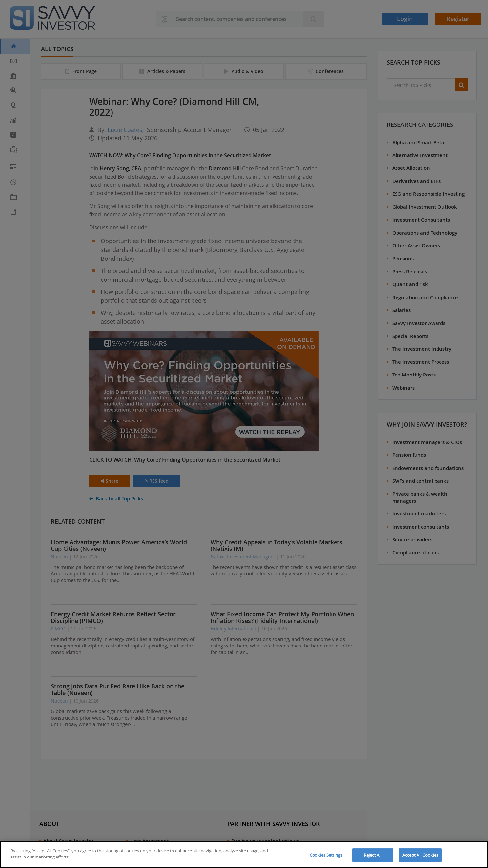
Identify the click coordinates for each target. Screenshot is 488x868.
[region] (244, 855)
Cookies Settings (326, 855)
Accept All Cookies (420, 855)
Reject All (373, 855)
